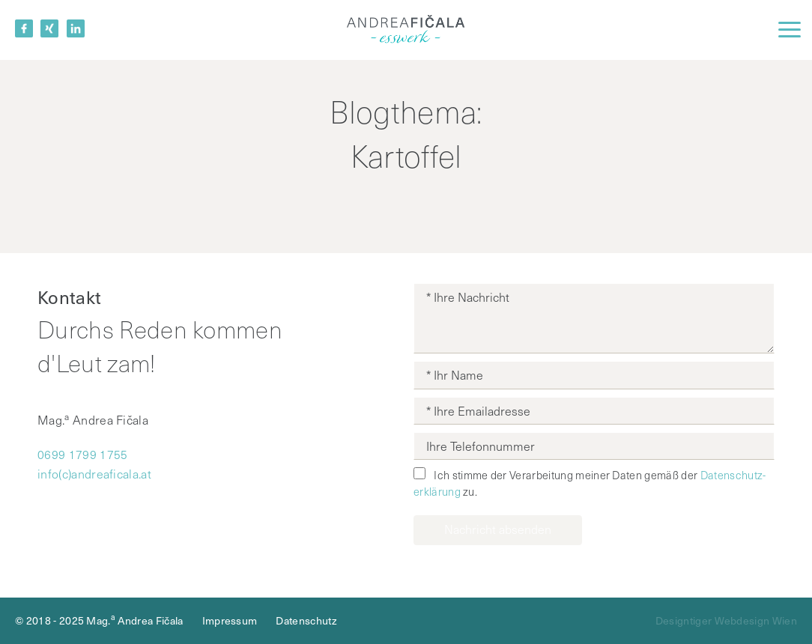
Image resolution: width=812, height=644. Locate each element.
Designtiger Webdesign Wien (726, 620)
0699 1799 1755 (82, 454)
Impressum (230, 620)
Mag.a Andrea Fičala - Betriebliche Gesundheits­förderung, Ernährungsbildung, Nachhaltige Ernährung (406, 30)
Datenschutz (306, 620)
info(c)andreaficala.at (94, 474)
